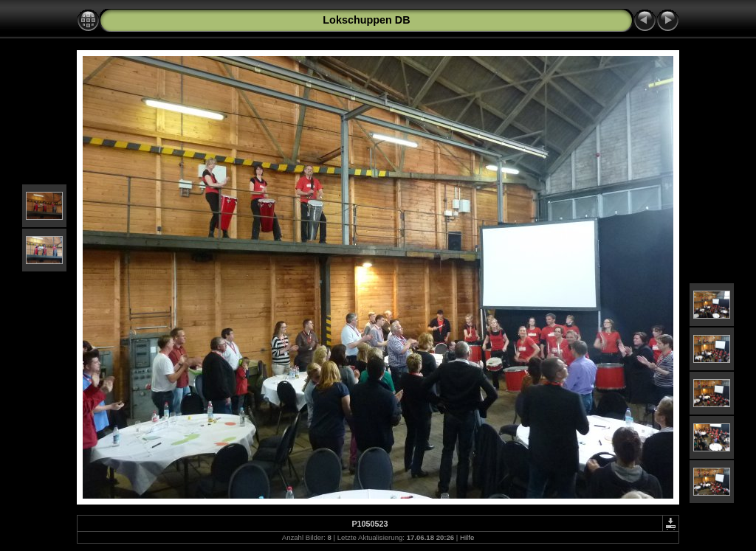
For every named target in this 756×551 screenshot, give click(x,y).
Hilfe (467, 537)
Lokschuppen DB (366, 20)
